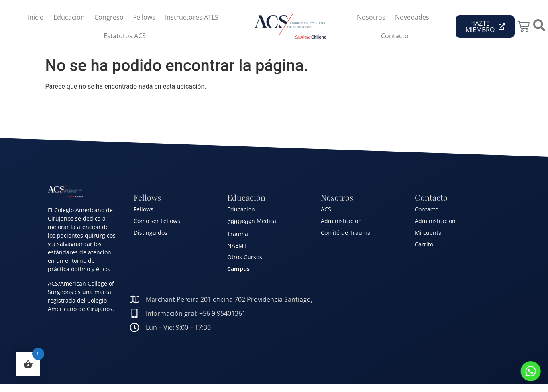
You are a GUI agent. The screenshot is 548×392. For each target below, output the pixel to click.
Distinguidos (151, 233)
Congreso (109, 17)
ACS (326, 209)
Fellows (144, 17)
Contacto (395, 36)
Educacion (69, 17)
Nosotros (371, 17)
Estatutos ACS (125, 36)
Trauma (238, 234)
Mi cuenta (428, 233)
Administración (341, 221)
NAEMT (237, 245)
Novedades (412, 17)
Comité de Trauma (346, 233)
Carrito (424, 244)
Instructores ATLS (192, 17)
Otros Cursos (245, 257)
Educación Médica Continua (252, 221)
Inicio (36, 17)
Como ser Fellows (157, 221)
